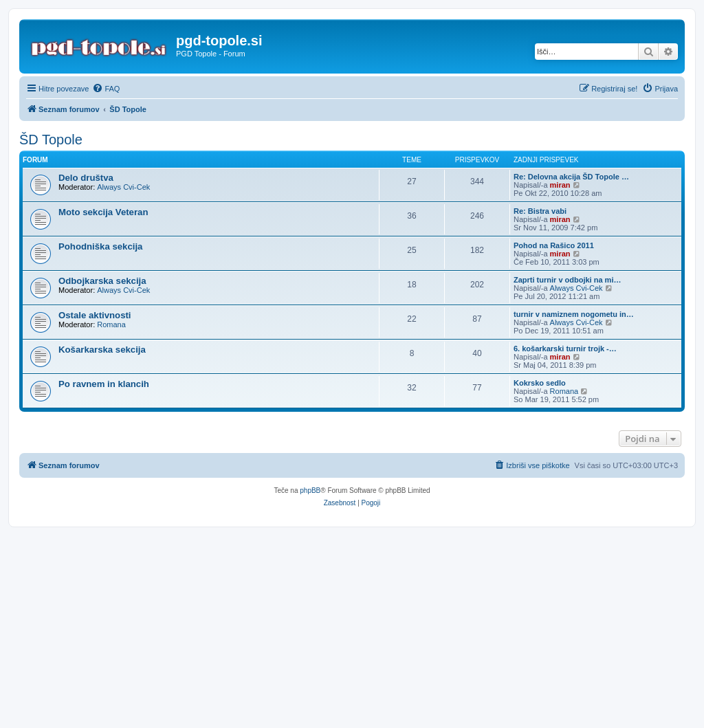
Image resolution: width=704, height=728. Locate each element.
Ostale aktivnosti (95, 315)
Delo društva (86, 178)
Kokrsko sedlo (540, 383)
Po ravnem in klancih (104, 384)
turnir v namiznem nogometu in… (574, 314)
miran (560, 185)
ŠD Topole (51, 140)
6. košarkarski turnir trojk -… (565, 349)
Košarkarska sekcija (102, 350)
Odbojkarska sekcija (102, 281)
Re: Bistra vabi (540, 211)
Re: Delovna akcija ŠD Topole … (571, 177)
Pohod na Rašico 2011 (554, 245)
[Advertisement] (352, 624)
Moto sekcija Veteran (103, 212)
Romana (111, 324)
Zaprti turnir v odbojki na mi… (567, 280)
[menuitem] (106, 89)
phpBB (310, 490)
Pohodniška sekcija (100, 246)
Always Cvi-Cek (123, 187)
